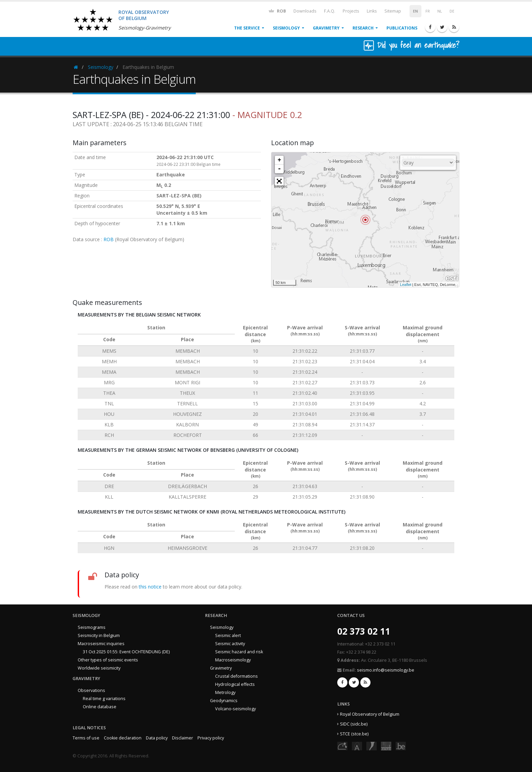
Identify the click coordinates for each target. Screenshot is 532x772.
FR (428, 11)
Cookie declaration (123, 738)
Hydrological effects (235, 684)
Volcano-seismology (235, 709)
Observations (91, 690)
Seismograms (92, 627)
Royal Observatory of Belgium (370, 714)
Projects (351, 11)
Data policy (157, 738)
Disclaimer (183, 738)
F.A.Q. (330, 11)
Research (363, 28)
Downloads (305, 11)
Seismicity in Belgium (99, 635)
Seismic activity (230, 644)
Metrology (225, 692)
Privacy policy (211, 738)
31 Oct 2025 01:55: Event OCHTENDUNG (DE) (126, 652)
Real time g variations (104, 699)
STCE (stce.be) (354, 734)
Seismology (286, 28)
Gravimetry (326, 28)
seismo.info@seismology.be (386, 670)
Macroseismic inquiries (101, 644)
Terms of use (86, 738)
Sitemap (393, 11)
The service (247, 28)
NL (440, 11)
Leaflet (406, 285)
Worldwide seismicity (99, 668)
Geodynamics (224, 701)
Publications (402, 28)
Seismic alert (228, 635)
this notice (150, 587)
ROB (277, 11)
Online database (100, 707)
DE (452, 11)
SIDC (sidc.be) (354, 724)
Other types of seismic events (108, 660)
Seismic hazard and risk (239, 652)
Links (372, 11)
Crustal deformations (236, 676)
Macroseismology (233, 660)
